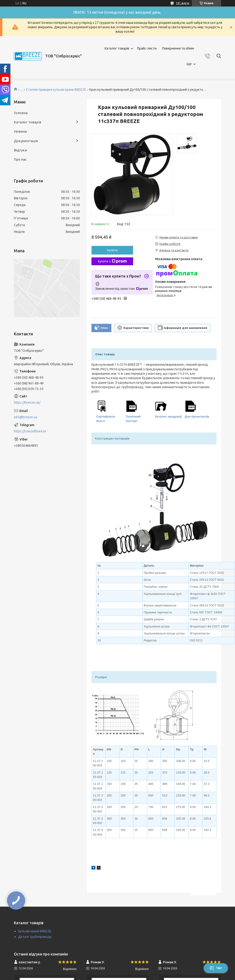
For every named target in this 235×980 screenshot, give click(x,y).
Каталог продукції (168, 417)
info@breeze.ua (25, 417)
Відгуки (20, 150)
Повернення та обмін (178, 48)
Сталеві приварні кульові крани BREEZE (56, 90)
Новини (20, 131)
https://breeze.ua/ (27, 403)
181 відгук (183, 3)
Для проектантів (197, 417)
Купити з (112, 261)
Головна (21, 113)
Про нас (20, 159)
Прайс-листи (147, 48)
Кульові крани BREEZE (35, 931)
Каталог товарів (117, 48)
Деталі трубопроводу (35, 937)
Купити (112, 250)
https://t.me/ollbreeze (30, 431)
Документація (26, 141)
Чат (216, 968)
